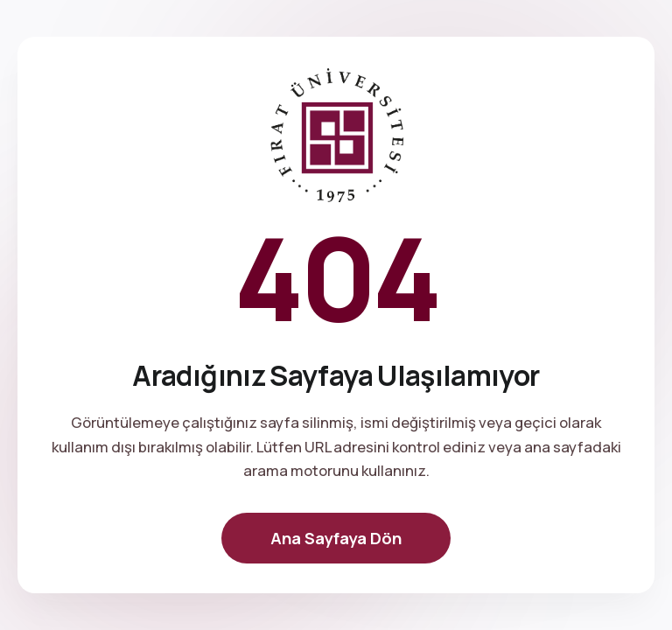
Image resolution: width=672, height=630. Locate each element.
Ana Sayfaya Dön (336, 538)
